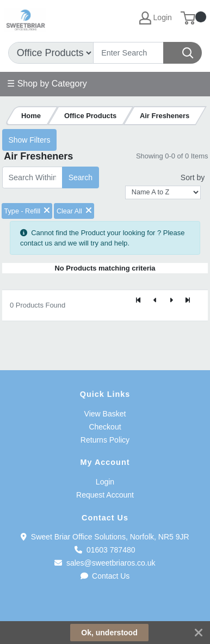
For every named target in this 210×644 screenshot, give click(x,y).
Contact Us (105, 576)
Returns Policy (105, 440)
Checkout (105, 427)
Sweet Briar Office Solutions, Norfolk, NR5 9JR (105, 537)
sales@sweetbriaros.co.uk (105, 563)
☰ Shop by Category (47, 84)
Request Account (105, 495)
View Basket (105, 414)
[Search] (128, 53)
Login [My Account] (156, 18)
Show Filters (29, 140)
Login (105, 482)
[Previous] (155, 301)
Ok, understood (109, 633)
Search (81, 177)
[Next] (171, 301)
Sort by (193, 177)
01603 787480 (105, 550)
